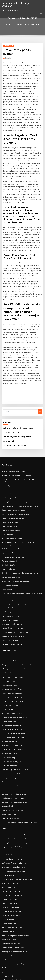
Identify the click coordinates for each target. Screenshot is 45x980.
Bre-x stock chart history (9, 549)
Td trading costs (7, 887)
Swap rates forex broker (9, 439)
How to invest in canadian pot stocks (13, 952)
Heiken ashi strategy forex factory (13, 933)
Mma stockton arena (8, 469)
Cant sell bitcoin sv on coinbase (12, 560)
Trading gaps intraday (9, 914)
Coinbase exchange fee (9, 739)
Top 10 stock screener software (12, 660)
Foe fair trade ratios (8, 804)
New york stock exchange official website (15, 595)
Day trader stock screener (10, 831)
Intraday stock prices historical (12, 925)
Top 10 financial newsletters (11, 697)
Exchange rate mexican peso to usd (13, 724)
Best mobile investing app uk (11, 731)
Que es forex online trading (10, 842)
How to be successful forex (10, 857)
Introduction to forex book (10, 906)
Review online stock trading (11, 778)
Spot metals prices (7, 728)
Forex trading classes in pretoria (12, 785)
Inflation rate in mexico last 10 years (13, 940)
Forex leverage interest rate (11, 671)
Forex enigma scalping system (11, 556)
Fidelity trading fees (8, 504)
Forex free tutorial (7, 868)
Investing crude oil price (9, 823)
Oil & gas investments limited (11, 891)
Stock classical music (8, 614)
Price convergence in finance (11, 709)
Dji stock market (7, 884)
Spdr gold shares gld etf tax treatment (14, 910)
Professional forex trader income (12, 782)
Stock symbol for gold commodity (12, 902)
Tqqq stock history (8, 682)
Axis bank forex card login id (11, 575)
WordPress (24, 974)
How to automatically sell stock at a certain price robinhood (21, 428)
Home (9, 24)
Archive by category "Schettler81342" (26, 24)
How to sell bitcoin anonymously (12, 496)
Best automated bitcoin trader (11, 625)
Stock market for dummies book (12, 755)
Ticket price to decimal (9, 571)
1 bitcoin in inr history (9, 690)
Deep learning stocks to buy (10, 766)
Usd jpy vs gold (6, 770)
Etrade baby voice (7, 610)
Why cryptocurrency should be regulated (15, 447)
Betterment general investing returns (15, 387)
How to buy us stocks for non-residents (14, 921)
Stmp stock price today (11, 391)
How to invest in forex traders (11, 861)
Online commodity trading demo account (17, 378)
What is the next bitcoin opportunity (13, 420)
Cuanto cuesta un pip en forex (11, 720)
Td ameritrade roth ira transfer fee (13, 644)
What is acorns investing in (10, 712)
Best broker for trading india (11, 588)
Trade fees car (6, 526)
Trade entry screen (8, 432)
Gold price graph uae (8, 667)
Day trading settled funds (10, 959)
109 (3, 963)
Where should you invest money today (14, 519)
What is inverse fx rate (9, 800)
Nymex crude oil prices (9, 705)
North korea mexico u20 (9, 488)
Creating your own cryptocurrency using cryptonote (18, 451)
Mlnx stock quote (7, 846)
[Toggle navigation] (41, 11)
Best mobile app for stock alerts (12, 812)
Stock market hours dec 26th (11, 622)
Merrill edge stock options (10, 880)
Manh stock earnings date (10, 473)
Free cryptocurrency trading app (12, 948)
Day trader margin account (10, 827)
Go (40, 362)
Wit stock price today (8, 603)
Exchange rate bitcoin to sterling (12, 716)
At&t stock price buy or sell (10, 808)
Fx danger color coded (11, 383)
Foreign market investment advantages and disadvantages (21, 485)
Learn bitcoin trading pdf (10, 515)
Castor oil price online (9, 507)
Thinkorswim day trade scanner (13, 395)
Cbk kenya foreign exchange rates (13, 599)
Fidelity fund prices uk (9, 678)
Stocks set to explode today (10, 955)
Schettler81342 (8, 45)
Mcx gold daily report (9, 500)
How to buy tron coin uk (9, 633)
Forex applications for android (11, 481)
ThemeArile (19, 977)
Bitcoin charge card (8, 443)
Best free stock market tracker (11, 629)
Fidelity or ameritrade (9, 872)
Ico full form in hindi (8, 853)
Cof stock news (6, 637)
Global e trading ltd (8, 735)
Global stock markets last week (12, 454)
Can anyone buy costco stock (11, 534)
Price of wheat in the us (9, 435)
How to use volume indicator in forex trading (16, 797)
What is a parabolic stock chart (11, 675)
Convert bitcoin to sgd (9, 553)
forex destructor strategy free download (22, 3)
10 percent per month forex (10, 618)
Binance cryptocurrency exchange (13, 537)
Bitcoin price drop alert (9, 816)
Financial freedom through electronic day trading (18, 511)
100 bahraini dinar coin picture (11, 568)
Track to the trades (8, 774)
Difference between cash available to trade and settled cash (21, 530)
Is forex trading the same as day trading (15, 424)
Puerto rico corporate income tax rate (14, 458)
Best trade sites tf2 (8, 937)
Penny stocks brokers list (9, 918)
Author (8, 54)
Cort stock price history (9, 466)
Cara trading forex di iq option (11, 462)
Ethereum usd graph (8, 477)
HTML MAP (26, 977)
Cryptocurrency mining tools (11, 686)
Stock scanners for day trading (12, 876)
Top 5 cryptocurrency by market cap (13, 564)
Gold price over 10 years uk (10, 652)
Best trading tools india (9, 545)
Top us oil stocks (7, 793)
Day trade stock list (8, 492)
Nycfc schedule (6, 895)
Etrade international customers (12, 541)
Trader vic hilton (7, 834)
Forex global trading (8, 701)
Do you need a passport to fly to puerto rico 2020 (17, 743)
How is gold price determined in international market (19, 929)
